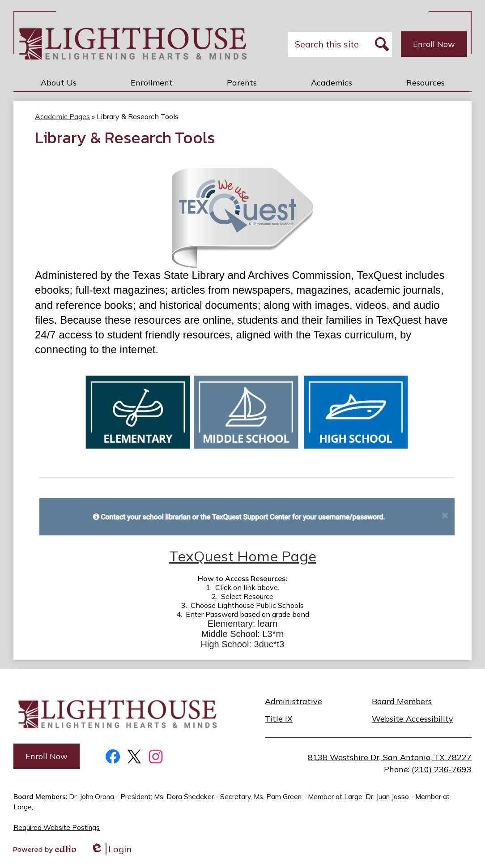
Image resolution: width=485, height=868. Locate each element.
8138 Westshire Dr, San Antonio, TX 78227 (390, 757)
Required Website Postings (57, 827)
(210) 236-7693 (442, 769)
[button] (59, 82)
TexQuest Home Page (243, 556)
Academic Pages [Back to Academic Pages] (62, 116)
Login (111, 849)
